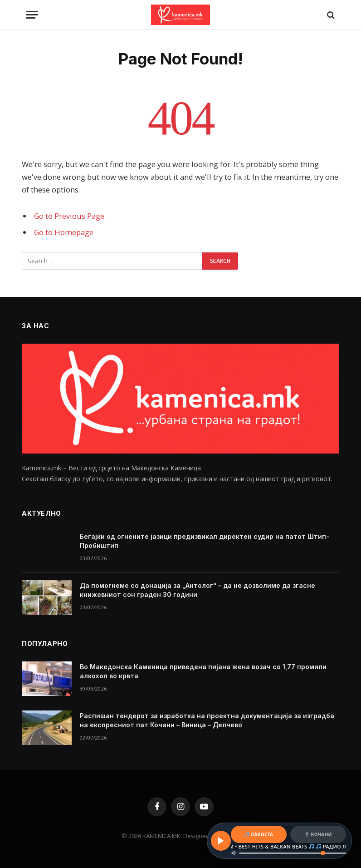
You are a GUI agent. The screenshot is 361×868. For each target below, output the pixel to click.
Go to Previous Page (69, 216)
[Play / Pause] (221, 841)
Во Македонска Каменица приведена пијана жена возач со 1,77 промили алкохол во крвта (203, 671)
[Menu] (32, 15)
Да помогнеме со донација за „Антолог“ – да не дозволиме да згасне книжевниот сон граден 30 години (198, 590)
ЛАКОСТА (259, 834)
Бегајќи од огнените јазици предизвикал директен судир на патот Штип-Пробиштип (205, 541)
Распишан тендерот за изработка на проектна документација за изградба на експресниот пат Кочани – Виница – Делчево (207, 720)
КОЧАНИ (318, 834)
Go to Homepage (64, 232)
